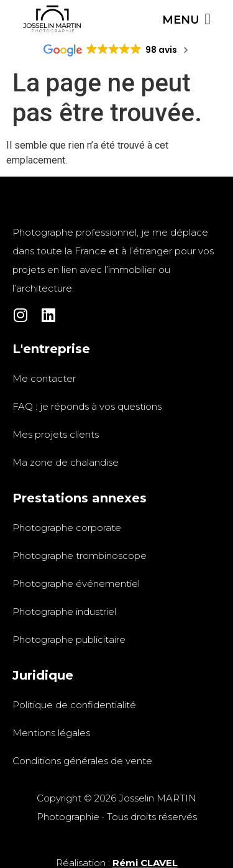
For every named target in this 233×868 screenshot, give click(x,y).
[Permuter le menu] (186, 19)
